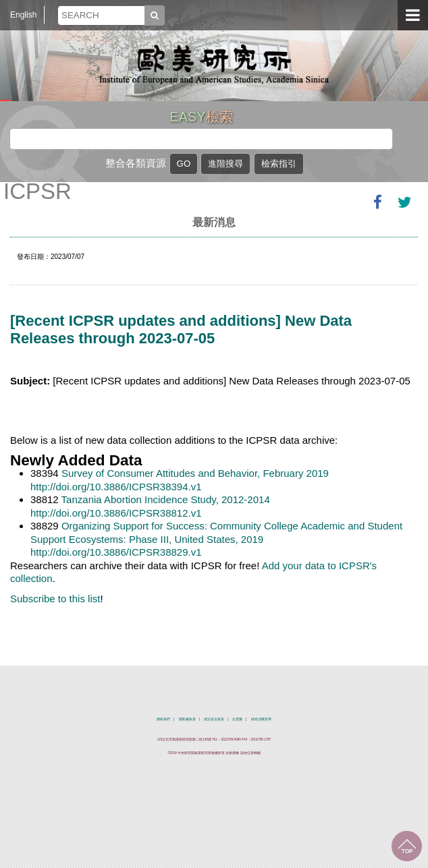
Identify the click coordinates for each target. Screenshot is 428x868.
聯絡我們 (163, 719)
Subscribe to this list (55, 599)
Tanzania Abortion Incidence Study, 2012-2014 (166, 499)
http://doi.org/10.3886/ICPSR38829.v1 (116, 552)
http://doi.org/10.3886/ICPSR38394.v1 (116, 487)
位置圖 (237, 719)
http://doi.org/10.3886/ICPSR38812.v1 (116, 513)
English (23, 15)
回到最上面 (407, 846)
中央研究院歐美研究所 (214, 64)
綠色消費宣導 (261, 719)
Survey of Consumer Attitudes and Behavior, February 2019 (195, 473)
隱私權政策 (187, 719)
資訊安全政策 (214, 719)
